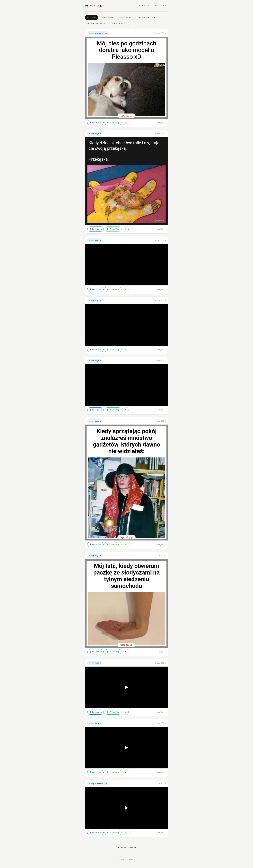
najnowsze (143, 5)
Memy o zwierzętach (148, 17)
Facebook (95, 123)
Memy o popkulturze (97, 23)
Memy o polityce (119, 23)
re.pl (94, 5)
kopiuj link (160, 123)
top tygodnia (160, 5)
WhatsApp (113, 123)
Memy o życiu (108, 17)
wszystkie (92, 17)
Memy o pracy (126, 17)
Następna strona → (127, 847)
